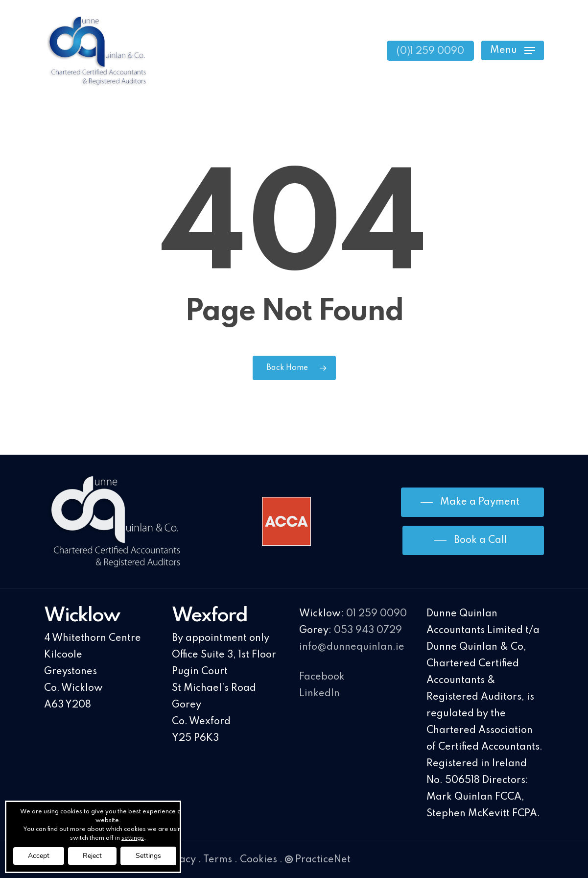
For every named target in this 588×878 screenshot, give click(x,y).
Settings (148, 856)
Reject (92, 856)
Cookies (259, 860)
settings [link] (133, 838)
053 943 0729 (368, 631)
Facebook (322, 677)
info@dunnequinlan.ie (352, 647)
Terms (218, 860)
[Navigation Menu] (513, 51)
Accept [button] (39, 856)
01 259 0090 (376, 614)
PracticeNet (318, 860)
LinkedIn (319, 694)
